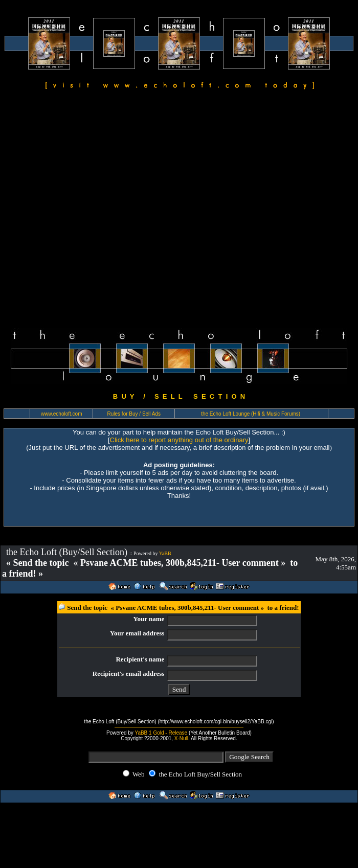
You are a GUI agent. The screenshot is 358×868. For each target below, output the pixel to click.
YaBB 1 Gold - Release (161, 733)
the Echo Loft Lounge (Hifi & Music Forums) (251, 414)
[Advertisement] (100, 211)
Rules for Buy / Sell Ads (134, 414)
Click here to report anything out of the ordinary (179, 440)
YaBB (165, 553)
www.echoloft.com (62, 414)
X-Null (181, 738)
